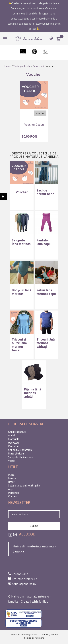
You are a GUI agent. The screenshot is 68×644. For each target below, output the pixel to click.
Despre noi (38, 66)
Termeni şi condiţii (49, 635)
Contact (13, 496)
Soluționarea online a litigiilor (24, 486)
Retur (11, 482)
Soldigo (43, 602)
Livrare (12, 478)
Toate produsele (22, 66)
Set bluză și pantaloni (20, 450)
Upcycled (13, 443)
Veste (11, 461)
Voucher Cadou (34, 125)
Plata (11, 475)
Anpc (11, 489)
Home (8, 66)
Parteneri (14, 493)
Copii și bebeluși (17, 432)
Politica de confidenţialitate (23, 635)
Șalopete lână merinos (21, 457)
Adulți (11, 435)
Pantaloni (14, 446)
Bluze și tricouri (17, 454)
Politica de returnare (34, 638)
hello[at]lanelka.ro (22, 584)
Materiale (14, 439)
